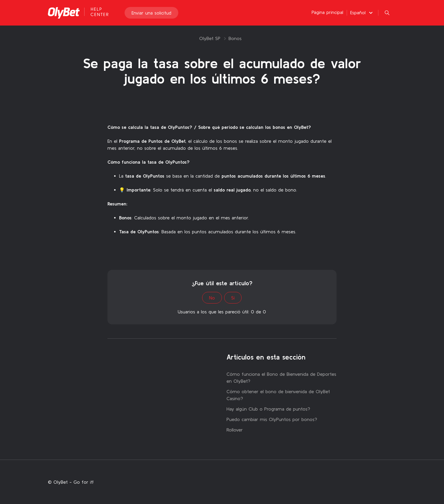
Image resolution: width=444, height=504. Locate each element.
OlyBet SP (210, 38)
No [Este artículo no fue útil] (212, 298)
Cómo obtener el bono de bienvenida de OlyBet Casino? (278, 395)
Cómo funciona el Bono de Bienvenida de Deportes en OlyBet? (281, 377)
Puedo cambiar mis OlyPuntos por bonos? (272, 419)
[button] (362, 12)
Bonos (235, 38)
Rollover (235, 430)
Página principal (327, 12)
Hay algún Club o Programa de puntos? (268, 409)
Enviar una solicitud (151, 13)
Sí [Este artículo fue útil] (233, 298)
